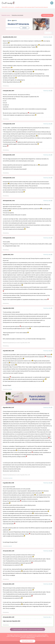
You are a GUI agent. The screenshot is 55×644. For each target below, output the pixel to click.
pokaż (10, 389)
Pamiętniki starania (6, 15)
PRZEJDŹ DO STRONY (28, 641)
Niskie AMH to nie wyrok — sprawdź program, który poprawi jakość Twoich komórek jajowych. (25, 7)
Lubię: (50, 37)
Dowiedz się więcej (30, 638)
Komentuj (46, 37)
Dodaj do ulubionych (47, 15)
